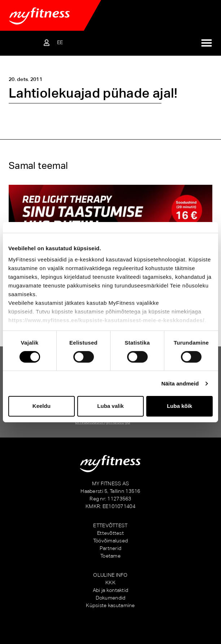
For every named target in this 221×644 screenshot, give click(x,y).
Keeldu (42, 406)
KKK (110, 583)
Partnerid (111, 548)
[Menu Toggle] (207, 43)
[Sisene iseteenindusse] (47, 43)
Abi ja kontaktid (110, 590)
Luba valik (110, 406)
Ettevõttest (110, 533)
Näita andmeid (180, 383)
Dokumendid (111, 598)
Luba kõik (179, 406)
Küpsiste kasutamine (110, 605)
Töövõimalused (111, 541)
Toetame (110, 556)
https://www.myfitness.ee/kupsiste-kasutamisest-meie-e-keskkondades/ (106, 320)
